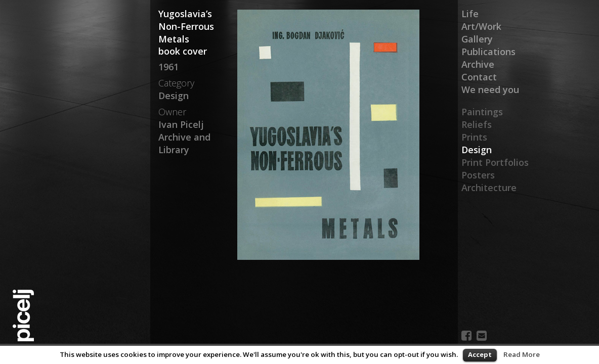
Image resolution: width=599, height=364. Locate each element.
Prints (474, 137)
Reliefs (477, 124)
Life (470, 14)
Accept (480, 354)
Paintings (482, 112)
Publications (488, 52)
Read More (522, 354)
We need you (490, 89)
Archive (478, 64)
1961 (168, 67)
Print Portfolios (495, 162)
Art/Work (481, 26)
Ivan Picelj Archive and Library (184, 137)
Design (477, 150)
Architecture (489, 188)
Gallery (477, 39)
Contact (479, 77)
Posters (478, 175)
